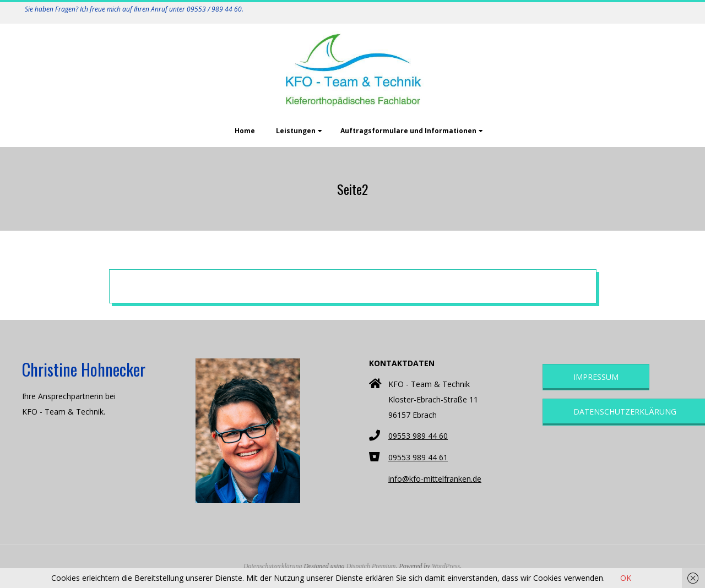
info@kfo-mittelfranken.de (435, 479)
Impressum (596, 377)
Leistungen (296, 131)
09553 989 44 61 (418, 457)
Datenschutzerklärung (273, 566)
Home (245, 131)
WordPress (446, 566)
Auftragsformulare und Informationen (408, 131)
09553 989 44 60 (418, 436)
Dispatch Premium (371, 566)
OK (626, 578)
